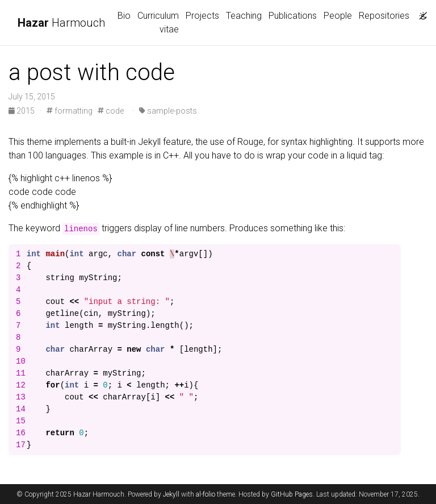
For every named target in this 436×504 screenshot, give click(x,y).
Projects (202, 16)
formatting (70, 111)
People (338, 16)
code (111, 111)
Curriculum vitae (158, 22)
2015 (22, 111)
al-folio (206, 494)
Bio (124, 16)
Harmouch (61, 23)
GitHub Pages (292, 494)
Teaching (244, 16)
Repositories (384, 16)
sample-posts (168, 111)
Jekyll (171, 494)
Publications (293, 16)
